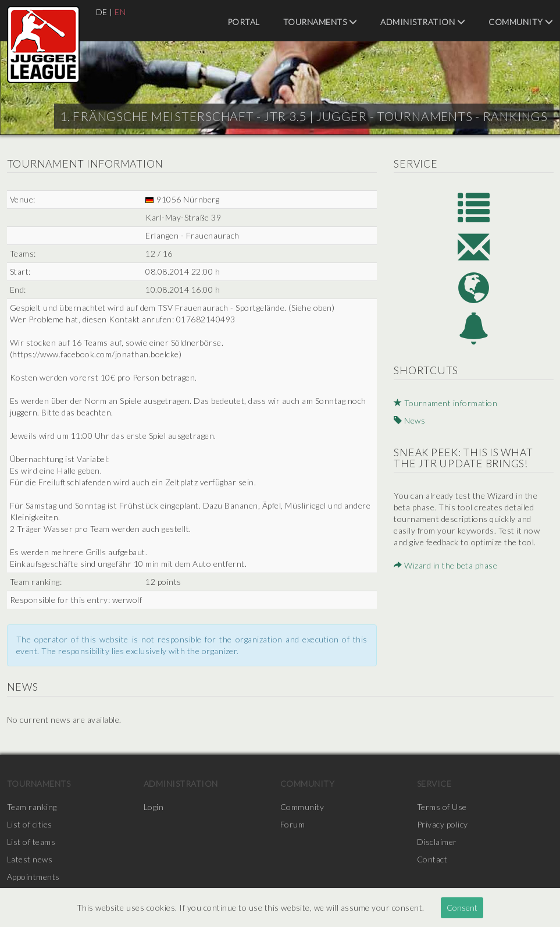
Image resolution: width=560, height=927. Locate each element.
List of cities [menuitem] (30, 824)
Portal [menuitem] (244, 22)
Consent (462, 908)
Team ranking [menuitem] (32, 807)
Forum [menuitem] (293, 824)
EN (120, 12)
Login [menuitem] (154, 807)
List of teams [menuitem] (31, 842)
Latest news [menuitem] (30, 859)
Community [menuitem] (521, 22)
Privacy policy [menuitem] (443, 824)
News (409, 420)
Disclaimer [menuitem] (437, 842)
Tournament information (445, 403)
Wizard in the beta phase (445, 565)
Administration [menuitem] (423, 22)
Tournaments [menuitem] (320, 22)
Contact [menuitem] (432, 859)
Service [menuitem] (434, 784)
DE (102, 12)
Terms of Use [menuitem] (442, 807)
